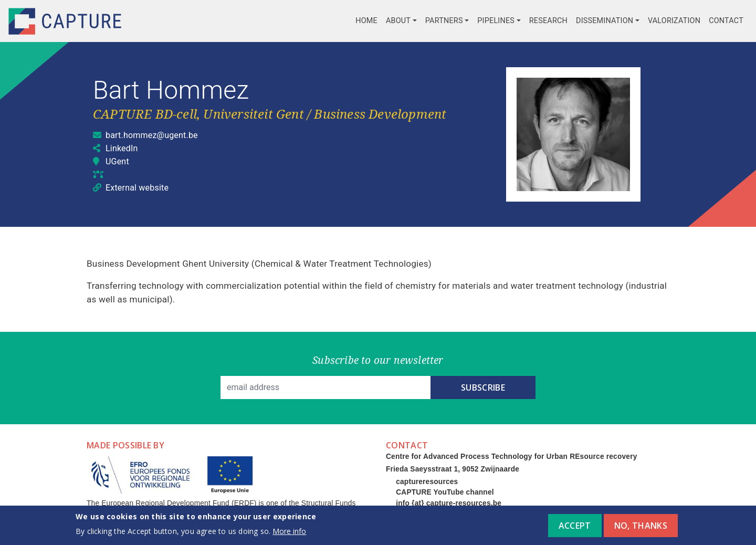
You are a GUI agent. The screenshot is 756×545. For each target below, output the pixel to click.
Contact (726, 21)
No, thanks (641, 529)
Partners (444, 21)
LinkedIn (122, 148)
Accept (575, 529)
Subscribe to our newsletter (378, 360)
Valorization (674, 21)
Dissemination (605, 21)
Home (366, 21)
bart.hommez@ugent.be (152, 135)
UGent (117, 161)
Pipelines (496, 21)
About (398, 21)
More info (289, 534)
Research (548, 21)
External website (137, 188)
